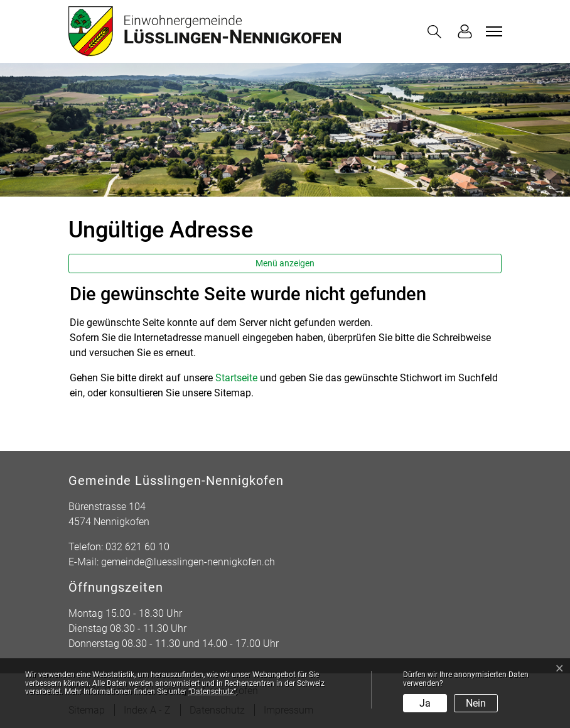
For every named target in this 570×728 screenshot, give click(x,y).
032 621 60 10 (137, 547)
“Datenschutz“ (212, 692)
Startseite (236, 378)
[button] (437, 32)
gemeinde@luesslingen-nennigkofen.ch (188, 562)
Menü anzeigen (285, 263)
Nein (476, 703)
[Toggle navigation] (492, 31)
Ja (425, 703)
